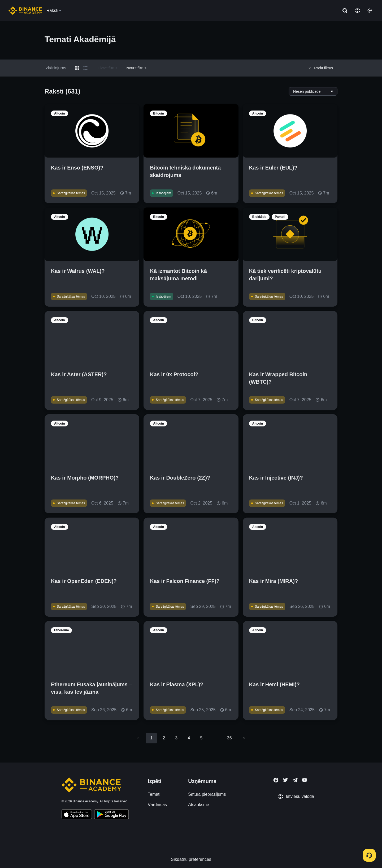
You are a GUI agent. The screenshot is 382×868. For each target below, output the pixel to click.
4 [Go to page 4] (189, 738)
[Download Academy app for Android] (111, 815)
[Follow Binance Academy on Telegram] (295, 780)
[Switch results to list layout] (85, 68)
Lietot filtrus (108, 68)
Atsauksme (199, 805)
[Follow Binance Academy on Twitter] (285, 780)
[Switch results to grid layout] (77, 68)
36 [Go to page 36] (229, 738)
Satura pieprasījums (207, 794)
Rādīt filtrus (320, 68)
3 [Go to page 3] (176, 738)
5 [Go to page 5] (201, 738)
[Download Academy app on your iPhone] (77, 815)
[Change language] (358, 11)
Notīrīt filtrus (136, 68)
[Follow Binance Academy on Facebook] (276, 780)
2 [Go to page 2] (164, 738)
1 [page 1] (151, 738)
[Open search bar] (343, 11)
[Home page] (25, 11)
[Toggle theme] (370, 11)
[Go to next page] (244, 738)
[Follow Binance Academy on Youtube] (305, 780)
